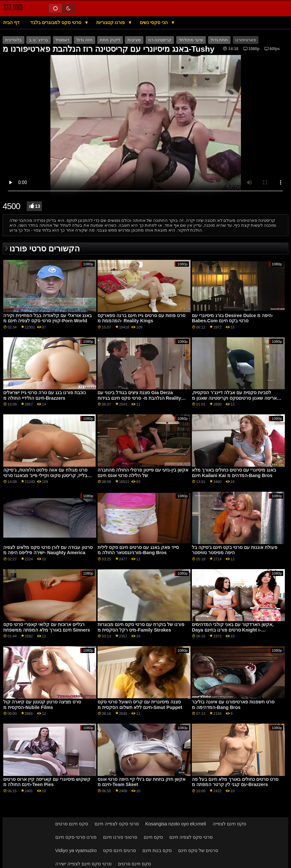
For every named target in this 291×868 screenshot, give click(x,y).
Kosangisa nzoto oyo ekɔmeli (176, 824)
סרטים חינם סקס (119, 850)
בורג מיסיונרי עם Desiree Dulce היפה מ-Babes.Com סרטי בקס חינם (232, 318)
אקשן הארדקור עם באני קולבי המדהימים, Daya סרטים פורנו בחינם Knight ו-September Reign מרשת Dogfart (233, 630)
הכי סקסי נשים (154, 22)
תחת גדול (219, 40)
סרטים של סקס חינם (198, 850)
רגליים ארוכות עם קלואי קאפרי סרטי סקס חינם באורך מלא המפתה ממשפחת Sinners (47, 627)
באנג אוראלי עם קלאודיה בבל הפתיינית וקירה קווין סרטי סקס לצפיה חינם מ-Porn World (47, 318)
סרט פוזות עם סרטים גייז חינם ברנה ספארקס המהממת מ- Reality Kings (141, 318)
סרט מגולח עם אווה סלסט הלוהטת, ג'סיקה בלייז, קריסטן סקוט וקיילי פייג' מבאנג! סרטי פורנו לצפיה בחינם (45, 475)
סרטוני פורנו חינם (120, 837)
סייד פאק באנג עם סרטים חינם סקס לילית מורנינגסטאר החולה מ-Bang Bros (138, 550)
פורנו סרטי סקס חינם (76, 837)
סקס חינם (153, 837)
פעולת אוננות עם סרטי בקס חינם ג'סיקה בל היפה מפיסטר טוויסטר (234, 550)
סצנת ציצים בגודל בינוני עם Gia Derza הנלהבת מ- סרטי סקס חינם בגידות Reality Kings (139, 398)
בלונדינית (13, 40)
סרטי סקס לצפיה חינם (191, 837)
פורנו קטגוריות (111, 22)
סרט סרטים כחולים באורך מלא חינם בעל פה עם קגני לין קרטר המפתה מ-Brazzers (235, 782)
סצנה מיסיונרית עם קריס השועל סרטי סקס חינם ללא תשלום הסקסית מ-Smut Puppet (140, 705)
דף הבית (11, 22)
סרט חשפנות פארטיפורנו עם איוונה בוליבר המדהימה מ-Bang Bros (233, 705)
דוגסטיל (62, 40)
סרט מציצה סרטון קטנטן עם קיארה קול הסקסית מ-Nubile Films (42, 705)
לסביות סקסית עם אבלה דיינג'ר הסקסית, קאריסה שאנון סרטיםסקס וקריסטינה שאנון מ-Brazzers (237, 398)
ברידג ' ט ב (39, 40)
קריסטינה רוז (160, 40)
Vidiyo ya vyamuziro (76, 850)
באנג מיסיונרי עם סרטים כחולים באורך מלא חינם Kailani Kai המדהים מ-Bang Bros (234, 473)
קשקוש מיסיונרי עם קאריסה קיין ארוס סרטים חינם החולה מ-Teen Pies (47, 782)
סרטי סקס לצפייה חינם (117, 824)
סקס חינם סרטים (72, 824)
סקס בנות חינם (157, 850)
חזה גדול (84, 40)
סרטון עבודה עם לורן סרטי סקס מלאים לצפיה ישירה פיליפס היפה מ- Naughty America (48, 550)
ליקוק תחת (110, 40)
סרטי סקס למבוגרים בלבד (56, 22)
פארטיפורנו (246, 40)
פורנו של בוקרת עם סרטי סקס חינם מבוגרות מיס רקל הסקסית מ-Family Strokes (141, 627)
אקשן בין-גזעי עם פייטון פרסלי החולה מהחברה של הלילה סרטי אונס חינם (143, 473)
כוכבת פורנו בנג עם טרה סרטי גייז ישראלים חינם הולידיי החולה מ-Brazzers (45, 395)
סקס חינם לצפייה (229, 824)
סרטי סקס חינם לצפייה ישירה (83, 864)
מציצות (134, 40)
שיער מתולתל (191, 40)
